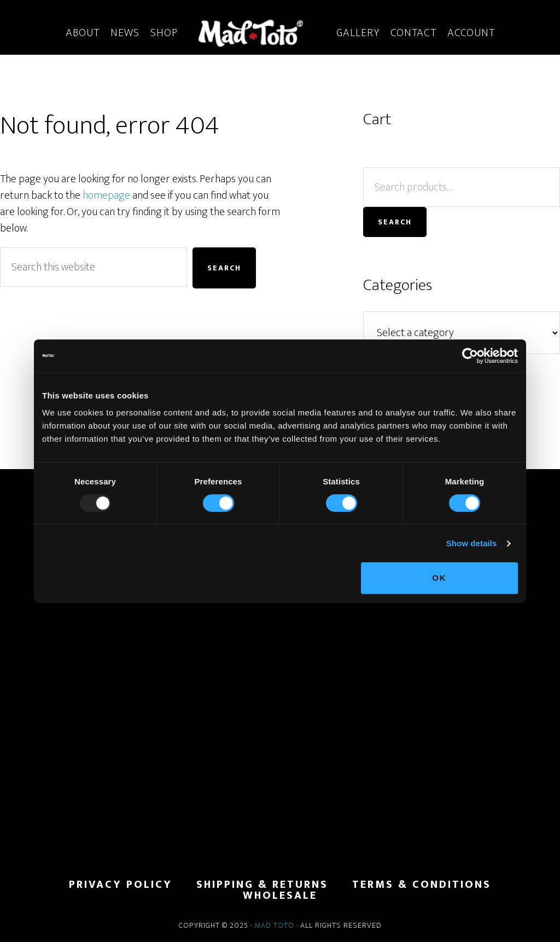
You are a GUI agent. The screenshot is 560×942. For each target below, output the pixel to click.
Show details (472, 543)
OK (439, 578)
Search (395, 222)
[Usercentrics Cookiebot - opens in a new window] (470, 356)
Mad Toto (274, 925)
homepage (106, 195)
